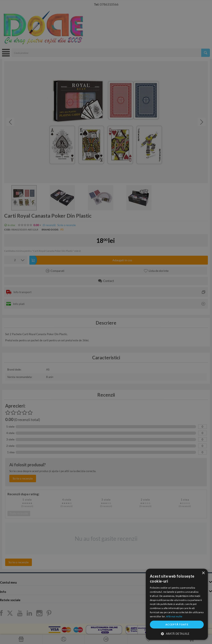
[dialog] (177, 604)
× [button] (203, 573)
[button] (177, 633)
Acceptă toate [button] (177, 624)
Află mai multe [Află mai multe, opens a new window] (174, 616)
